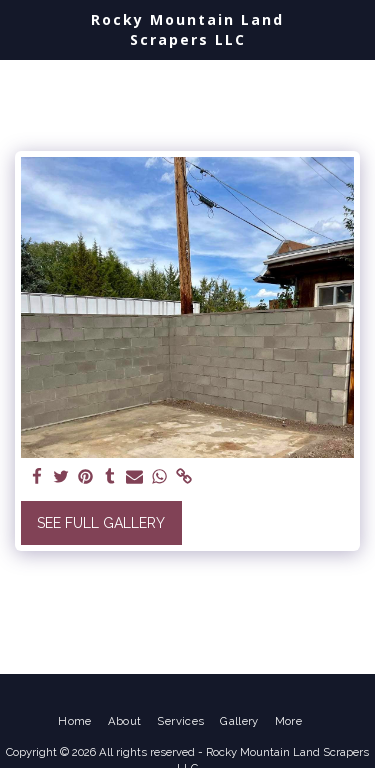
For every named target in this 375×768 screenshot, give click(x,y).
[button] (22, 29)
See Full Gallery (101, 523)
